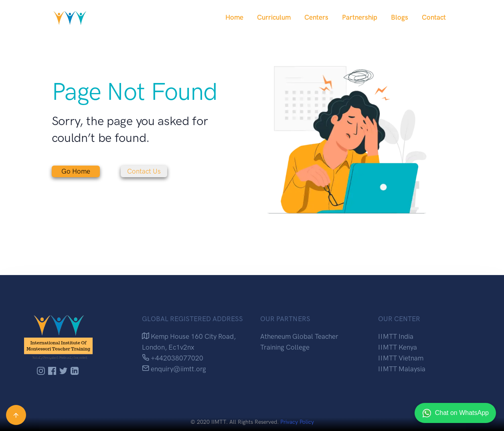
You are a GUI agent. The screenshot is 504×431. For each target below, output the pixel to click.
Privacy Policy (297, 422)
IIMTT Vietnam (401, 358)
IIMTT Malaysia (402, 369)
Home (234, 17)
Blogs (400, 17)
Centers (316, 17)
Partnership (360, 17)
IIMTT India (396, 336)
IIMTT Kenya (398, 347)
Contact (434, 17)
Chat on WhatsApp (455, 413)
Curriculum (274, 17)
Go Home (76, 171)
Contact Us (144, 171)
